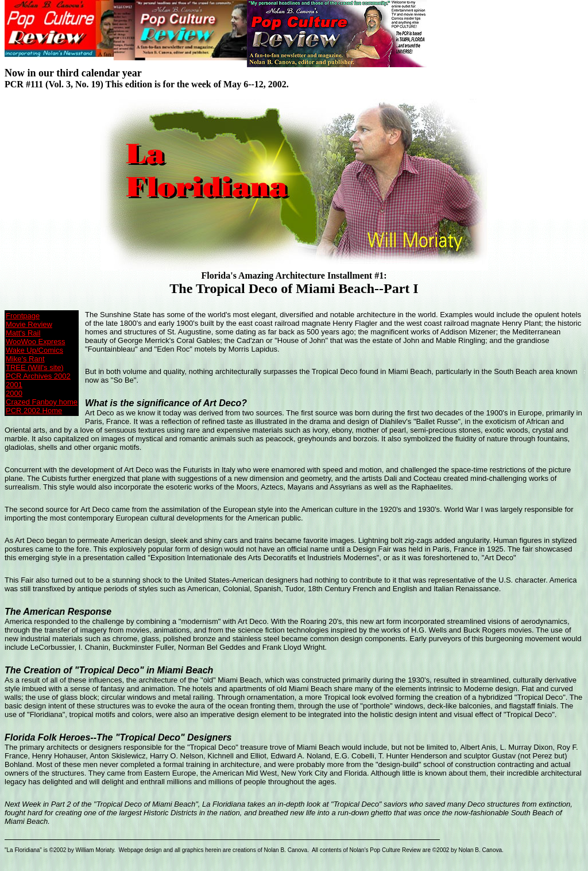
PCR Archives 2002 (38, 376)
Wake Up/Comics (34, 350)
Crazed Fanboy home (42, 402)
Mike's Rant (25, 359)
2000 (14, 393)
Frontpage (23, 316)
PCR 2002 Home (34, 411)
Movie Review (29, 324)
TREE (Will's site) (35, 367)
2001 (14, 385)
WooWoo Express (36, 342)
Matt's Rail (23, 333)
